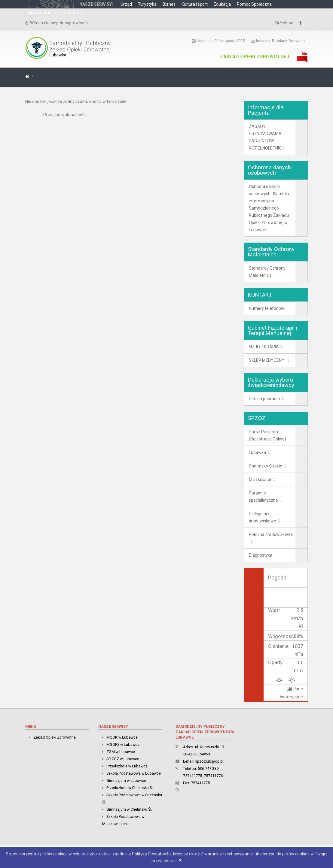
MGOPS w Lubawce (123, 744)
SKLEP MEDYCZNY (267, 360)
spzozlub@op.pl (209, 761)
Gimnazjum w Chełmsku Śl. (129, 809)
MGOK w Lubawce (122, 737)
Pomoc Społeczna (254, 4)
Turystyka (147, 4)
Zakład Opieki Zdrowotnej (255, 57)
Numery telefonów (267, 308)
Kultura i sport (195, 4)
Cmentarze (73, 13)
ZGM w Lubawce (121, 752)
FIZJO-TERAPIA (264, 347)
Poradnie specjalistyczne (263, 497)
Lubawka (257, 452)
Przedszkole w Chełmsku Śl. (130, 788)
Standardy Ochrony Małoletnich (267, 272)
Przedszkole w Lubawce (127, 766)
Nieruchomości (42, 13)
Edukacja (222, 4)
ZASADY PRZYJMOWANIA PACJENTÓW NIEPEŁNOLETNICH (267, 137)
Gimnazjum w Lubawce (126, 780)
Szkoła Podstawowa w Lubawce (134, 773)
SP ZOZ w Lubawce (123, 759)
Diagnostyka (261, 555)
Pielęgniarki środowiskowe (263, 517)
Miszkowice (260, 479)
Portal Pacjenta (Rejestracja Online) (267, 435)
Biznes (169, 4)
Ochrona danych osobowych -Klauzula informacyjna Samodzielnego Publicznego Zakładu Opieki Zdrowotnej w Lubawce (269, 208)
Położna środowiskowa (271, 534)
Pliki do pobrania (264, 399)
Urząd (126, 4)
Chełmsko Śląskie (266, 466)
